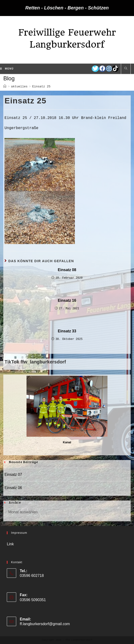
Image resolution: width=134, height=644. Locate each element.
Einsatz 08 (67, 270)
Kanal (67, 442)
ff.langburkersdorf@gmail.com (45, 624)
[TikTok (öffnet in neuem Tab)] (115, 69)
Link (10, 544)
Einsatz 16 (67, 300)
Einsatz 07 (13, 475)
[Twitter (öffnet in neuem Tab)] (95, 69)
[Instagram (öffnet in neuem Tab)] (109, 69)
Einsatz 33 (67, 331)
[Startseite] (5, 87)
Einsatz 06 (13, 488)
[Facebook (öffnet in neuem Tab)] (102, 69)
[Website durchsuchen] (126, 69)
